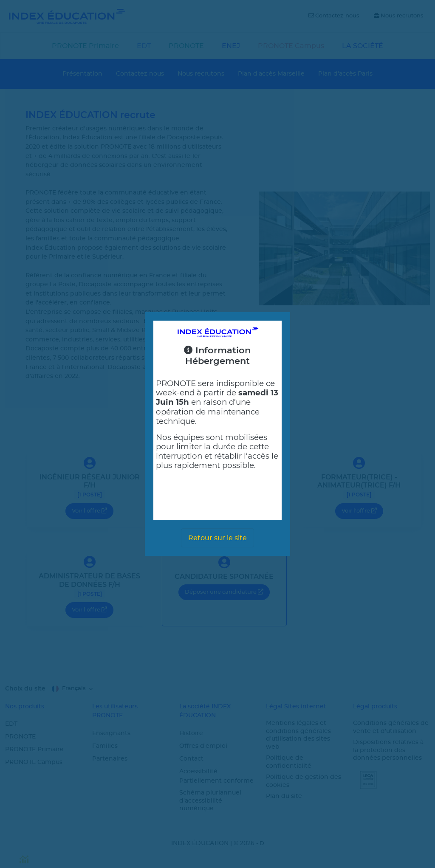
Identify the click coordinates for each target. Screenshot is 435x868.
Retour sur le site (217, 538)
